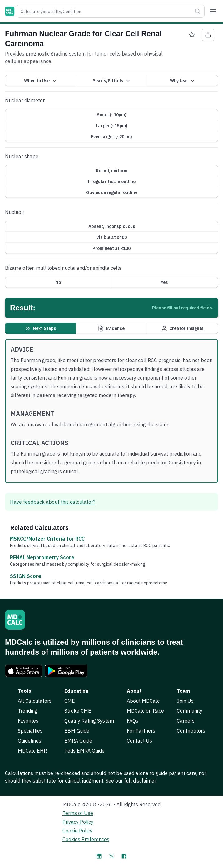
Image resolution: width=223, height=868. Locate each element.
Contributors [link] (191, 731)
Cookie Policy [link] (77, 831)
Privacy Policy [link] (78, 822)
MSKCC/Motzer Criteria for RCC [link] (47, 539)
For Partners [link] (141, 731)
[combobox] (104, 11)
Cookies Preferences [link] (86, 839)
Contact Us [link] (139, 741)
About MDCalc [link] (143, 701)
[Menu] (213, 11)
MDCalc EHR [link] (32, 751)
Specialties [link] (30, 731)
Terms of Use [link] (78, 813)
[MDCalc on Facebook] (124, 856)
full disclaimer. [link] (140, 781)
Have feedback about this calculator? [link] (53, 502)
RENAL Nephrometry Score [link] (42, 557)
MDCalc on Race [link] (145, 711)
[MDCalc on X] (111, 856)
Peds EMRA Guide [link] (84, 751)
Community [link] (190, 711)
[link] (24, 671)
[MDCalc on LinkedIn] (99, 856)
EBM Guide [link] (77, 731)
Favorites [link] (28, 721)
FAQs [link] (133, 721)
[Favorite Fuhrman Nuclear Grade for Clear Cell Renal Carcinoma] (192, 35)
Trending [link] (28, 711)
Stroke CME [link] (78, 711)
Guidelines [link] (30, 741)
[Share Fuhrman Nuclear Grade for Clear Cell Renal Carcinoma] (208, 35)
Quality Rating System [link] (89, 721)
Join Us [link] (185, 701)
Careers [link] (186, 721)
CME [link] (70, 701)
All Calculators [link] (35, 701)
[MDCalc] (10, 11)
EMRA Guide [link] (78, 741)
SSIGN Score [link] (26, 576)
